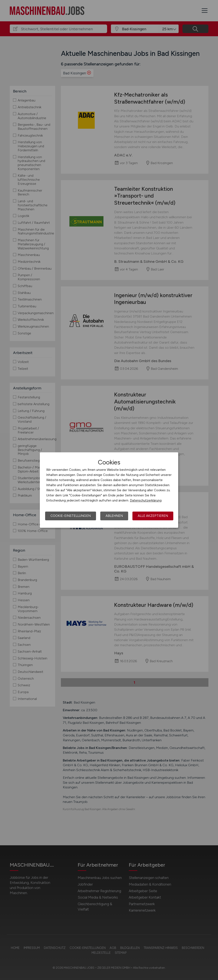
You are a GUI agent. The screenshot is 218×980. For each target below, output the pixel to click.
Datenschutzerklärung (146, 500)
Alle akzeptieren (153, 516)
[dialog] (109, 490)
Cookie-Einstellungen (71, 516)
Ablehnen (114, 516)
